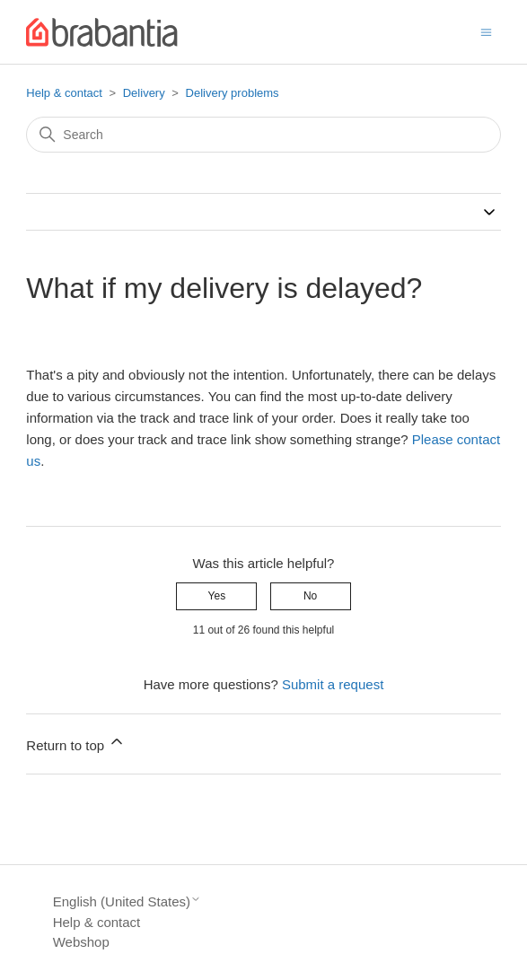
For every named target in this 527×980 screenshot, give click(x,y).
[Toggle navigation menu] (486, 31)
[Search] (263, 135)
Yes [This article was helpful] (217, 596)
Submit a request (333, 684)
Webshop (81, 942)
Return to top (76, 743)
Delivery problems (233, 93)
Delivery (144, 93)
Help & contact (64, 93)
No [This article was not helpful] (310, 596)
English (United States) (127, 901)
